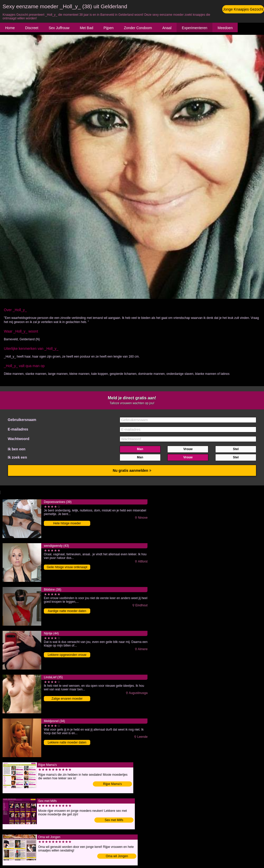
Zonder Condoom (138, 28)
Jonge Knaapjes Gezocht (243, 9)
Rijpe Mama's (112, 784)
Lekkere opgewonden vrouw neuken (67, 655)
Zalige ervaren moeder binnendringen (67, 699)
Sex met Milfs (114, 820)
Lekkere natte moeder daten (67, 742)
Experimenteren (195, 28)
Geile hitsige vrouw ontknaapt (67, 567)
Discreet (32, 28)
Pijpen (109, 28)
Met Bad (86, 28)
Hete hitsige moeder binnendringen (67, 524)
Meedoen (225, 28)
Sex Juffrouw (59, 28)
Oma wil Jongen (117, 856)
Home (10, 28)
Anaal (167, 28)
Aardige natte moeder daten (67, 611)
